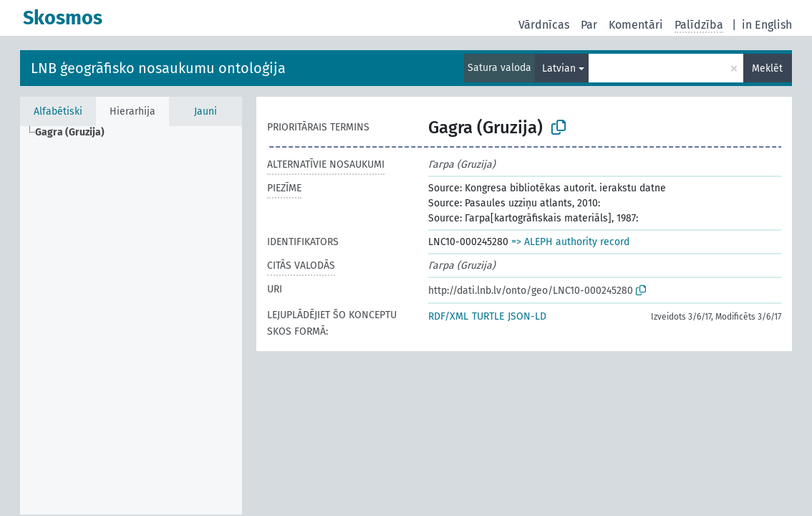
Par (589, 25)
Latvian (559, 68)
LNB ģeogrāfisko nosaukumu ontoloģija (158, 68)
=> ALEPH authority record (570, 242)
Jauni (206, 111)
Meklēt (767, 68)
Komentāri (636, 25)
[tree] (131, 320)
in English (767, 25)
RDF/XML (448, 316)
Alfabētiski (58, 111)
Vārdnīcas (544, 25)
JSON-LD (527, 316)
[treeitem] (76, 133)
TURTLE (488, 316)
